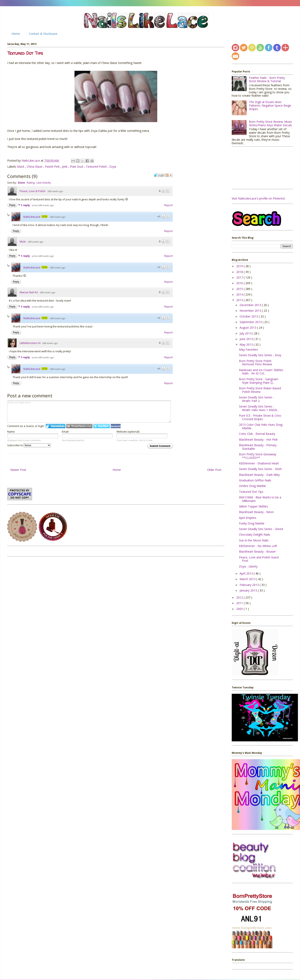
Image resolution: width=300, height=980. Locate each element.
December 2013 (251, 305)
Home (16, 34)
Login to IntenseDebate (56, 426)
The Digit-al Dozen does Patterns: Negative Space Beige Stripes (270, 105)
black (21, 167)
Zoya (113, 167)
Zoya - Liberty (248, 566)
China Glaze (35, 167)
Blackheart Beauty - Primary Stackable (258, 447)
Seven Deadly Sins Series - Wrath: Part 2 (257, 399)
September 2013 (251, 322)
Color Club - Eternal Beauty (257, 434)
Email (65, 432)
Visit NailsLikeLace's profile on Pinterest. (259, 198)
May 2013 (247, 345)
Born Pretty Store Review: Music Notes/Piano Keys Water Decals (271, 123)
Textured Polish (97, 167)
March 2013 (248, 579)
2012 (240, 597)
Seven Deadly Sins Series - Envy (260, 355)
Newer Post (18, 470)
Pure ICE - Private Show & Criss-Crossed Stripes (260, 417)
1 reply (26, 205)
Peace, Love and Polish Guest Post (259, 559)
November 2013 (251, 311)
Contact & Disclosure (43, 34)
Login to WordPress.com (79, 426)
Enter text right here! (89, 411)
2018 (240, 272)
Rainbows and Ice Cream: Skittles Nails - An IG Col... (261, 372)
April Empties (248, 518)
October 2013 (249, 316)
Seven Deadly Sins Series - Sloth (260, 469)
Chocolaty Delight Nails (255, 534)
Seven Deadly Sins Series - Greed (261, 529)
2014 (240, 294)
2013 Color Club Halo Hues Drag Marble (261, 426)
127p (44, 216)
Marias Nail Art (29, 292)
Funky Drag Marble (252, 523)
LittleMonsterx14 (30, 343)
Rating (31, 183)
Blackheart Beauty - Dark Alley (259, 475)
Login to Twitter (102, 426)
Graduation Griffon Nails (255, 480)
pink (65, 167)
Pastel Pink (53, 167)
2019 (240, 266)
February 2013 (250, 585)
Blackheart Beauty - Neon (256, 512)
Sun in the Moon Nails (254, 540)
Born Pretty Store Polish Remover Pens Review (256, 363)
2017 (240, 277)
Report (169, 205)
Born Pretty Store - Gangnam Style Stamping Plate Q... (259, 381)
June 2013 (247, 339)
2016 (240, 283)
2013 (240, 300)
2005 (240, 609)
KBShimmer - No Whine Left (258, 546)
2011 (240, 603)
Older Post (214, 470)
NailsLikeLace (31, 161)
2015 (240, 289)
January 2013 (249, 590)
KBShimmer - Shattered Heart (259, 463)
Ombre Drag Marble (252, 486)
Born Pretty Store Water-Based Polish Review (260, 390)
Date (21, 183)
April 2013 (247, 573)
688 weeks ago (55, 191)
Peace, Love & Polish (33, 191)
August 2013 (248, 328)
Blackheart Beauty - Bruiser (257, 551)
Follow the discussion (169, 175)
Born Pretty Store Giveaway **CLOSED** (258, 456)
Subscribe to (29, 445)
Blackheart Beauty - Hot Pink (258, 439)
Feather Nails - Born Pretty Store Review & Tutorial (267, 79)
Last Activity (44, 183)
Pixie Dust (77, 167)
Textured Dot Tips (251, 492)
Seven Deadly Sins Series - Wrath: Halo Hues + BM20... (259, 408)
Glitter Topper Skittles (253, 506)
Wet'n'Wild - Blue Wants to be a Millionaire (260, 499)
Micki (23, 242)
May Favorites (248, 349)
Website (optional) (128, 432)
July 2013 (246, 333)
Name (11, 432)
